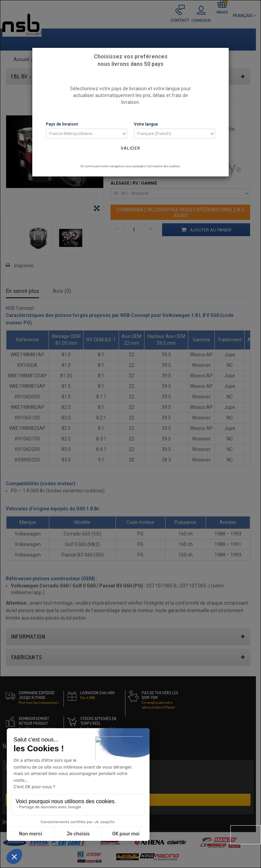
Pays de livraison (62, 124)
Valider (130, 148)
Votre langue (146, 124)
